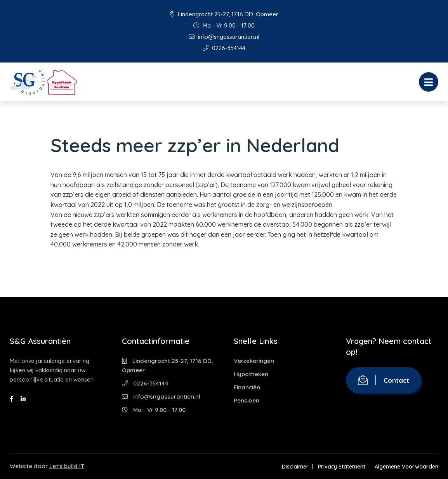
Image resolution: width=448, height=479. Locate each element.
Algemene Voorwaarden (406, 467)
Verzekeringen (254, 361)
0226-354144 (224, 48)
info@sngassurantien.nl (224, 37)
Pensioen (247, 400)
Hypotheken (251, 374)
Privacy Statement (342, 467)
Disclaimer (295, 467)
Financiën (247, 387)
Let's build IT (67, 466)
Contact (384, 380)
